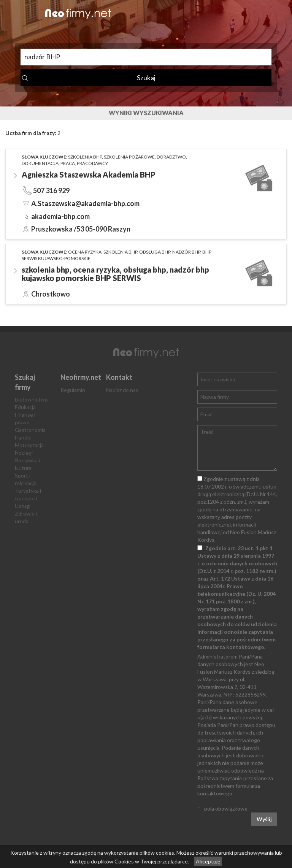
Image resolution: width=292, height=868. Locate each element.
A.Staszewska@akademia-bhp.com (85, 203)
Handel (23, 437)
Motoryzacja (29, 445)
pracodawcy (92, 163)
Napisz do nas (122, 390)
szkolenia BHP (120, 252)
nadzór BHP (186, 252)
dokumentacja (40, 163)
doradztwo (171, 157)
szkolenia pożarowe (129, 157)
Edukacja (25, 407)
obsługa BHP (155, 252)
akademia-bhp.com (60, 216)
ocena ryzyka (85, 252)
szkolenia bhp (85, 157)
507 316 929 (51, 190)
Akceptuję (208, 861)
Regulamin (73, 390)
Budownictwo (31, 399)
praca (68, 163)
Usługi (23, 506)
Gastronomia (30, 430)
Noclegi (24, 453)
